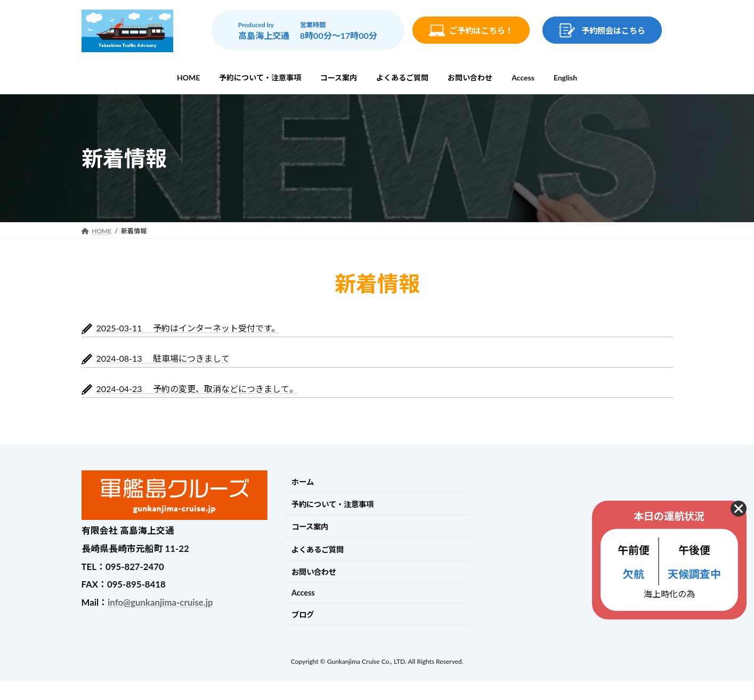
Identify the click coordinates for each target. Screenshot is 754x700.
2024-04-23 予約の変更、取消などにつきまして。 (197, 389)
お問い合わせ (314, 572)
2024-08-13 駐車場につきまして (163, 358)
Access (303, 593)
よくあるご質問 (318, 550)
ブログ (303, 614)
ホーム (303, 482)
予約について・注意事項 (333, 504)
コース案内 (310, 527)
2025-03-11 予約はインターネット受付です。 (188, 328)
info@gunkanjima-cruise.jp (160, 602)
